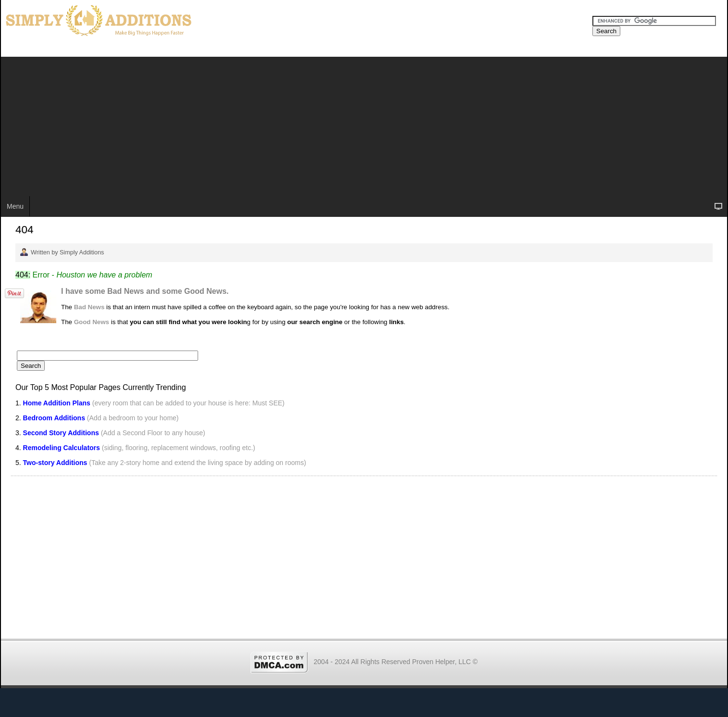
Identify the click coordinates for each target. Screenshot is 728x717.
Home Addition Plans (57, 403)
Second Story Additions (61, 433)
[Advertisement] (364, 124)
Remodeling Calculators (62, 448)
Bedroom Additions (54, 418)
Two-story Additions (56, 463)
